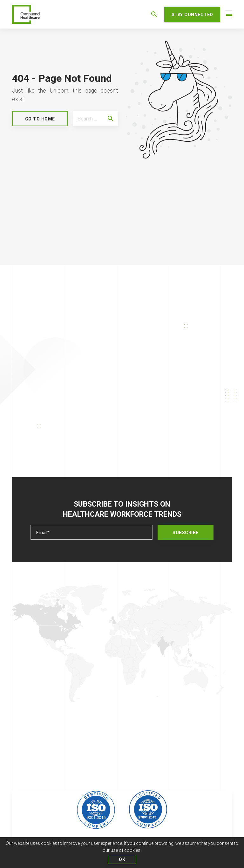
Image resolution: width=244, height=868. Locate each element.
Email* (43, 533)
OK (122, 859)
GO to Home (40, 119)
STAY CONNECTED (192, 15)
